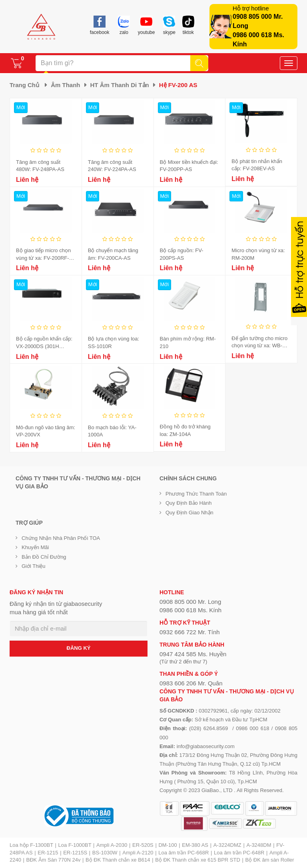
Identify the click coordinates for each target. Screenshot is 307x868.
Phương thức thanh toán (196, 494)
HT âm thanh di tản (120, 85)
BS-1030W (105, 853)
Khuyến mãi (35, 547)
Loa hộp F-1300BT (31, 845)
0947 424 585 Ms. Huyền (193, 654)
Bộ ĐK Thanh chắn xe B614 (118, 860)
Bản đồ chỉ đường (44, 557)
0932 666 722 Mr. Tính (190, 632)
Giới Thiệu (34, 566)
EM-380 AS (195, 845)
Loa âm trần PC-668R (183, 853)
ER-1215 (48, 853)
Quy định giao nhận (189, 513)
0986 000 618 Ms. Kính (190, 610)
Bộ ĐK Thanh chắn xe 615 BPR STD (198, 860)
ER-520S (143, 845)
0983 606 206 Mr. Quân (191, 683)
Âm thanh (65, 85)
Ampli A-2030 (112, 845)
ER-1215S (75, 853)
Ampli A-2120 (138, 853)
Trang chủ (24, 85)
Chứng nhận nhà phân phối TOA (61, 538)
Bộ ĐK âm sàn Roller (270, 860)
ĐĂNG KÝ (79, 648)
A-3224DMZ (227, 845)
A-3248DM (259, 845)
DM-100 (167, 845)
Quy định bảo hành (189, 503)
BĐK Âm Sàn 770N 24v (54, 860)
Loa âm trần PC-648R (239, 853)
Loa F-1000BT (75, 845)
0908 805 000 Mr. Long (190, 602)
